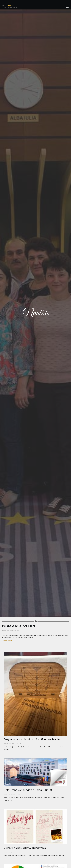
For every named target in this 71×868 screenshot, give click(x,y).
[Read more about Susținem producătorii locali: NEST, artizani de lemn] (35, 754)
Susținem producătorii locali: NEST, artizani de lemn (34, 739)
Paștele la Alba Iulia (18, 626)
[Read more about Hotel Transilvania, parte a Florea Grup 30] (35, 805)
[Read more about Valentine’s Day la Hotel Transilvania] (35, 860)
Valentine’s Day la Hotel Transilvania (25, 848)
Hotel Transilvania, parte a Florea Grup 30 (28, 790)
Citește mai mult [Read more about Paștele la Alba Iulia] (7, 641)
